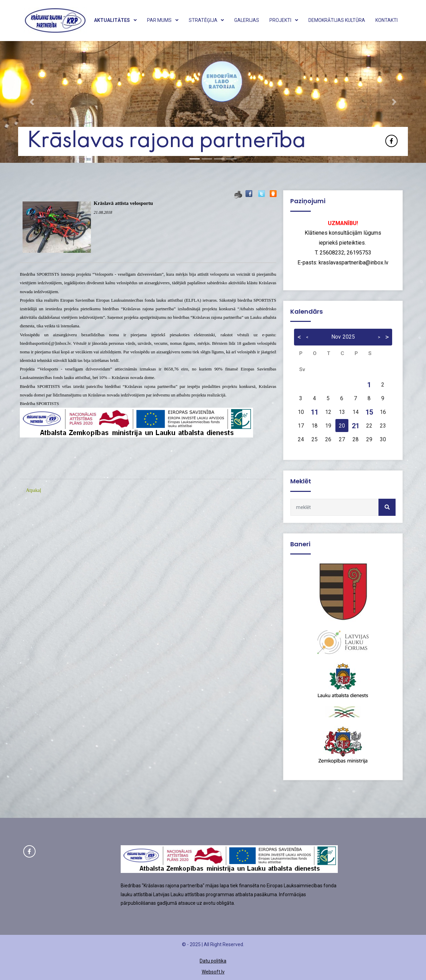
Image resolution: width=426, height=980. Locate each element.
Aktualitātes (115, 20)
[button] (32, 102)
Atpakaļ (34, 490)
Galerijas (247, 20)
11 (315, 412)
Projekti (284, 20)
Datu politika (213, 961)
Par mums (163, 20)
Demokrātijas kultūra (337, 20)
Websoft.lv (213, 972)
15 (369, 412)
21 (356, 426)
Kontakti (387, 20)
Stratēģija (207, 20)
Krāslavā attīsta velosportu (123, 203)
